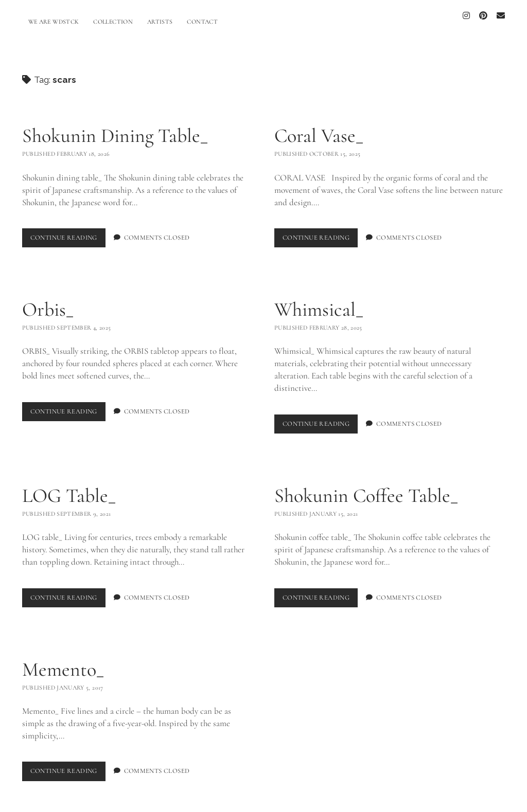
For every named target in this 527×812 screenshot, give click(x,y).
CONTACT (202, 22)
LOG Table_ (69, 490)
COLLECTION (113, 22)
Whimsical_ (319, 304)
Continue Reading (68, 234)
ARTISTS (160, 22)
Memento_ (63, 664)
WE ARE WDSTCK (54, 22)
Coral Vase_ (319, 130)
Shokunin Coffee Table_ (366, 490)
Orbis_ (48, 304)
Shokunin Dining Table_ (115, 130)
